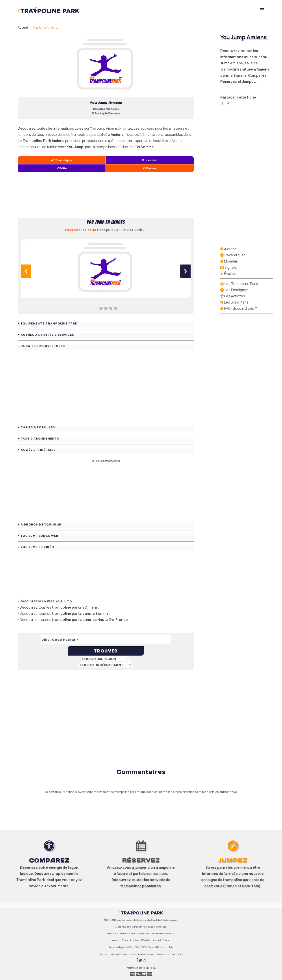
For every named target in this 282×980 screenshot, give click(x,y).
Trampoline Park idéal (35, 880)
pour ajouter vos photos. (106, 230)
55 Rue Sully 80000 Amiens (106, 113)
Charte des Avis (165, 947)
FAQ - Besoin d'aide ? (151, 940)
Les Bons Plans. (237, 302)
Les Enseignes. (237, 290)
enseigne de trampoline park (226, 880)
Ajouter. (230, 249)
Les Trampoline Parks (118, 933)
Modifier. (231, 261)
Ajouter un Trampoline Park (125, 940)
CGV (137, 947)
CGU (131, 947)
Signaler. (231, 267)
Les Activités (152, 933)
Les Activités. (235, 296)
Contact (167, 940)
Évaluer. (231, 274)
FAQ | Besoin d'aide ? (240, 308)
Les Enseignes (137, 933)
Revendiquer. (235, 255)
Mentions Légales (118, 947)
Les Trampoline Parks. (242, 284)
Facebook (223, 103)
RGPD (144, 947)
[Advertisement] (106, 195)
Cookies (152, 947)
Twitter (228, 103)
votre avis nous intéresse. (155, 927)
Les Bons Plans (168, 933)
